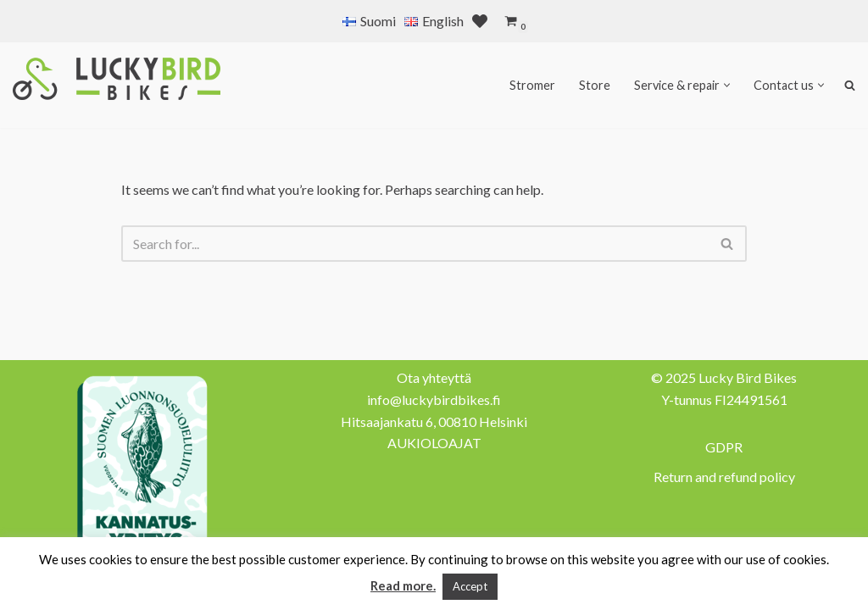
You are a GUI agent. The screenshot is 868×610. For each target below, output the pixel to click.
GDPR (724, 447)
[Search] (415, 244)
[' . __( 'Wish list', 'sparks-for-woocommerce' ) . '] (480, 21)
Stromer (532, 85)
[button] (727, 85)
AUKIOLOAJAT (434, 443)
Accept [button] (470, 586)
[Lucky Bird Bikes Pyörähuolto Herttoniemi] (117, 79)
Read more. (403, 585)
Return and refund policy (724, 477)
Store (595, 85)
